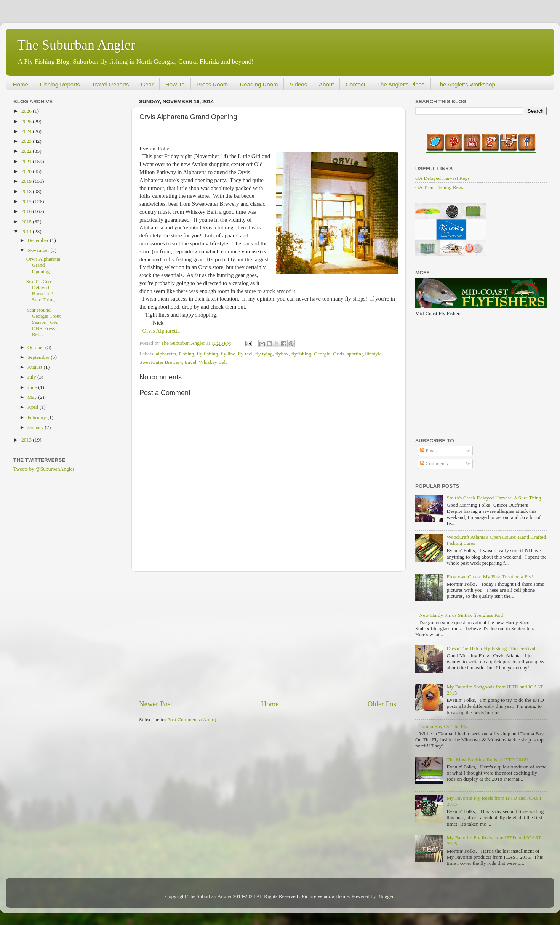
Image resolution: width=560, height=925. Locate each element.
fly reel (245, 354)
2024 (27, 131)
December (39, 240)
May (33, 397)
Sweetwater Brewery (161, 362)
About (326, 84)
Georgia (322, 354)
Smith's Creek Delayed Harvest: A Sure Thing (41, 291)
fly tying (264, 354)
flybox (282, 354)
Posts (428, 450)
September (39, 357)
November (39, 250)
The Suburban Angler (76, 45)
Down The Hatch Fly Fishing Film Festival (491, 648)
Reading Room (259, 84)
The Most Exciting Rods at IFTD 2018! (487, 759)
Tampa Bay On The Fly (443, 726)
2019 (27, 181)
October (36, 347)
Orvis (339, 354)
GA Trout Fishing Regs (439, 187)
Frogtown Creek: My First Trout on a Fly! (490, 577)
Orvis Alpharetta (161, 331)
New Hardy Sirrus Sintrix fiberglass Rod (461, 615)
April (34, 407)
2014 (27, 231)
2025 (27, 121)
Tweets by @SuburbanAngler (44, 469)
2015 (27, 222)
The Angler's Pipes (401, 84)
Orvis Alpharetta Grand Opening (43, 265)
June (33, 387)
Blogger (385, 896)
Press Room (212, 84)
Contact (355, 84)
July (32, 377)
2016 (27, 211)
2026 (27, 111)
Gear (147, 84)
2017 (27, 201)
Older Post (383, 704)
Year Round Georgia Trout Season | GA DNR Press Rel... (44, 322)
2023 (27, 141)
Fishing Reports (60, 84)
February (37, 417)
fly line (228, 354)
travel (191, 362)
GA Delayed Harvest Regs (442, 178)
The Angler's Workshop (466, 84)
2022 (27, 151)
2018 (27, 191)
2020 (27, 171)
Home (21, 84)
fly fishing (207, 354)
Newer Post (156, 704)
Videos (298, 84)
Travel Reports (110, 84)
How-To (175, 84)
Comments (434, 463)
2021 (27, 161)
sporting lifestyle (364, 354)
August (35, 367)
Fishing (186, 354)
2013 (27, 440)
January (36, 427)
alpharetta (166, 354)
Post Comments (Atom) (192, 719)
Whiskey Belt (213, 362)
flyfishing (302, 354)
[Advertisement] (269, 635)
